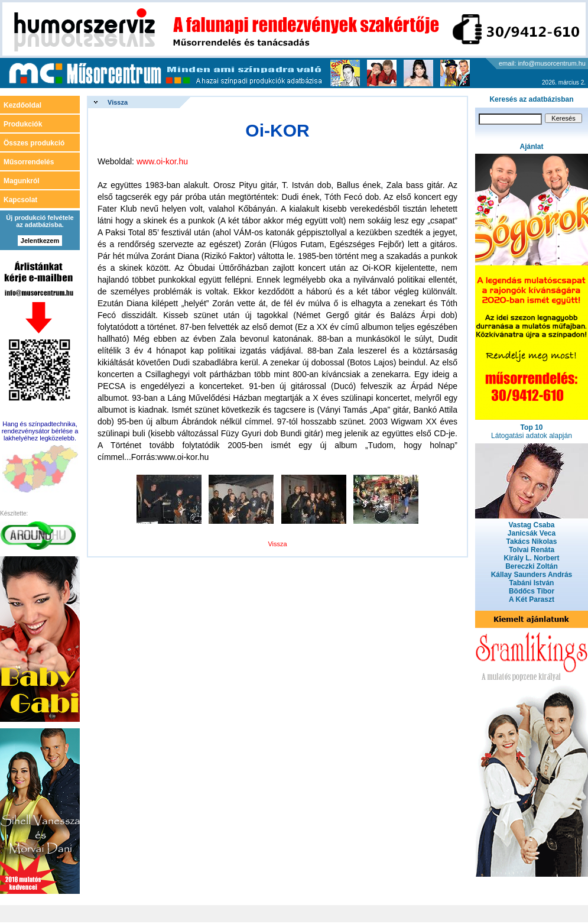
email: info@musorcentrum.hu (542, 63)
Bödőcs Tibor (532, 591)
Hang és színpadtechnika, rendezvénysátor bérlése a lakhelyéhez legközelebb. (40, 431)
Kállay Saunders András (532, 575)
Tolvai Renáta (532, 550)
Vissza (118, 102)
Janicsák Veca (532, 533)
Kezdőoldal (22, 105)
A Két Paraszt (532, 599)
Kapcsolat (20, 200)
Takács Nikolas (532, 542)
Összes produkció (34, 143)
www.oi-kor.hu (162, 161)
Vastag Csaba (531, 525)
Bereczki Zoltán (532, 566)
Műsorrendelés (29, 162)
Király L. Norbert (531, 558)
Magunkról (22, 181)
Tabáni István (532, 583)
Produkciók (23, 124)
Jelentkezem (40, 241)
